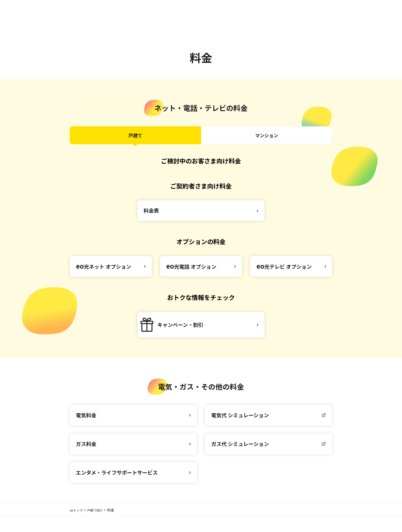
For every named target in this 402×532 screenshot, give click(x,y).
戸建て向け (98, 525)
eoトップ (77, 525)
